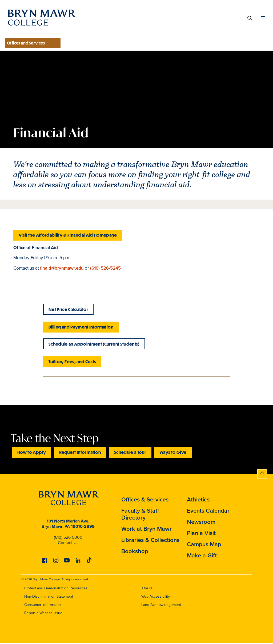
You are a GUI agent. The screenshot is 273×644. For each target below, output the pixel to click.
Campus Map (204, 546)
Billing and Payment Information (81, 328)
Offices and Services (26, 43)
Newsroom (201, 523)
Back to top (260, 475)
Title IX (147, 589)
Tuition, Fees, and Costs (72, 363)
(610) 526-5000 (68, 539)
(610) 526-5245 (105, 268)
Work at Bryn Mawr (146, 530)
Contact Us (68, 544)
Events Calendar (208, 512)
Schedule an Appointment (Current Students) (94, 345)
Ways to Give (173, 454)
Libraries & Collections (150, 541)
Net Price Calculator (68, 310)
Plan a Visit (201, 534)
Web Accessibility (156, 597)
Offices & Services (145, 501)
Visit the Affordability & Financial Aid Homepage (68, 235)
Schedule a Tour (130, 454)
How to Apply (32, 454)
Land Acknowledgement (161, 605)
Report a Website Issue (43, 614)
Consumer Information (43, 605)
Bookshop (135, 553)
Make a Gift (202, 557)
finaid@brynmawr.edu (62, 268)
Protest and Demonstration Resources (56, 589)
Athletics (198, 501)
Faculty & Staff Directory (140, 516)
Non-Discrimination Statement (49, 597)
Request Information (80, 454)
